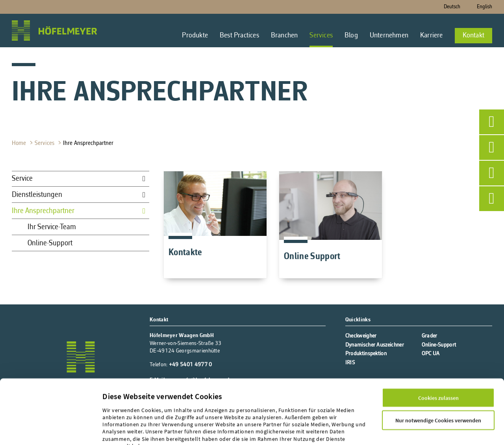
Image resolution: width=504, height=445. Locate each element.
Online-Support (50, 243)
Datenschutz (151, 411)
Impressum (117, 411)
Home (20, 143)
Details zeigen (119, 430)
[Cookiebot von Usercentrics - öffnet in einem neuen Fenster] (51, 430)
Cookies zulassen (438, 355)
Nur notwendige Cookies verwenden (438, 378)
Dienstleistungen (37, 195)
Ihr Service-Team (52, 227)
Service (22, 179)
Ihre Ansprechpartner (89, 143)
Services (45, 143)
